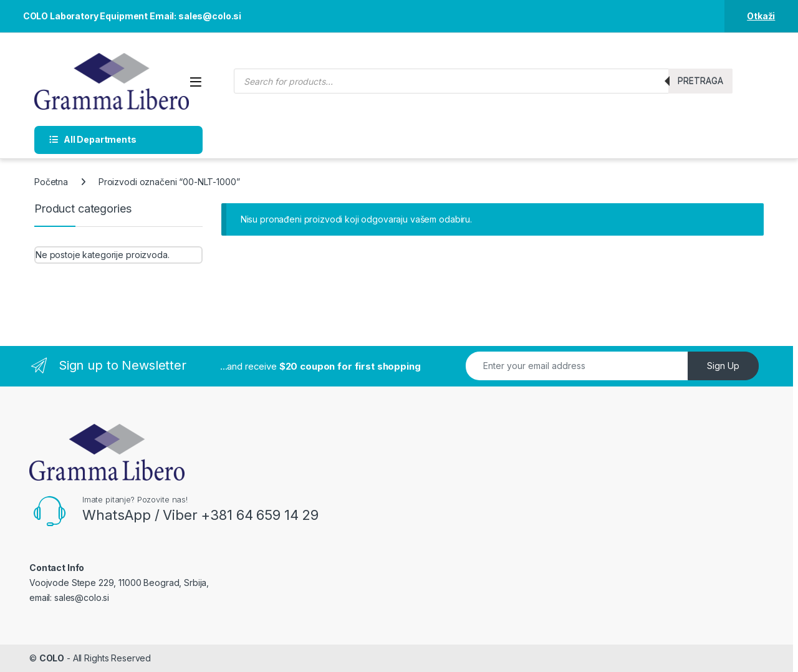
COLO (52, 658)
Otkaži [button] (761, 16)
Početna (51, 182)
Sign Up (723, 366)
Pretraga (700, 81)
